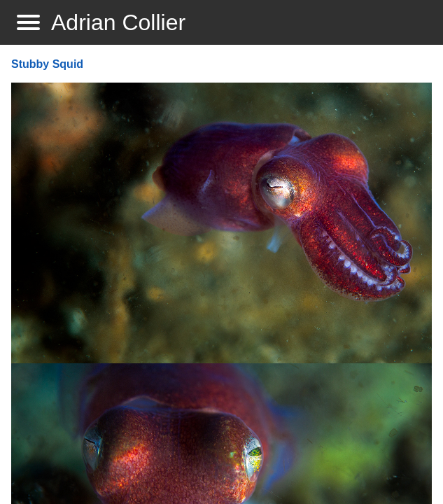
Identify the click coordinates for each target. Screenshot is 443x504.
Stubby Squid (47, 64)
